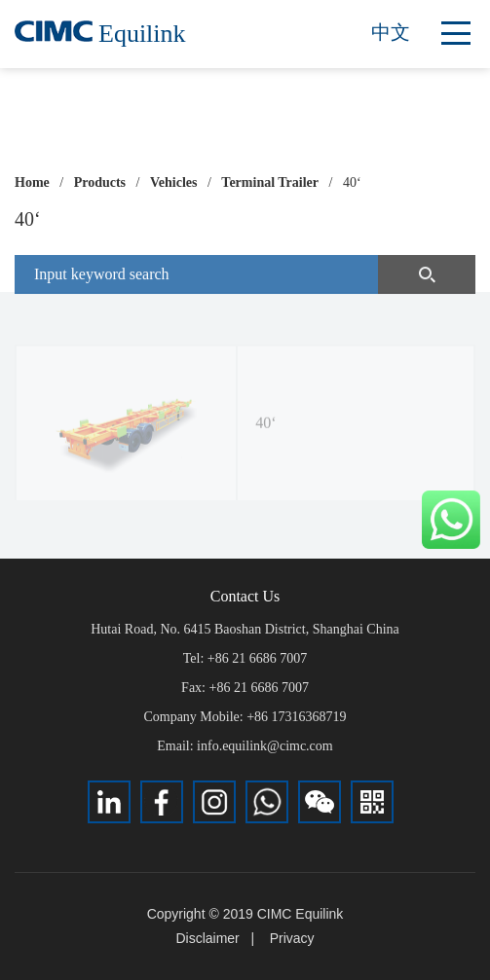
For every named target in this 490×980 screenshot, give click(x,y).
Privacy (292, 938)
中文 (391, 32)
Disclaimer (207, 938)
